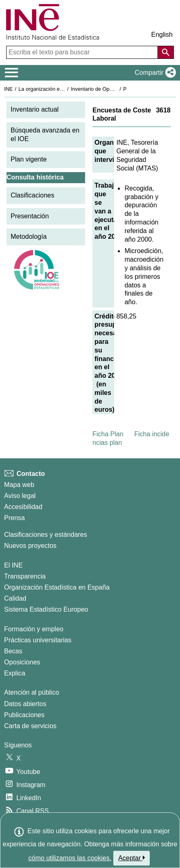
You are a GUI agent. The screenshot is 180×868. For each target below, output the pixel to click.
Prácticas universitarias (38, 640)
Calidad (15, 598)
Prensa (15, 518)
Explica (15, 673)
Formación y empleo (34, 629)
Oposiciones (22, 662)
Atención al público (32, 692)
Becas (13, 651)
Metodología (29, 237)
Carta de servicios (30, 726)
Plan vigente (29, 159)
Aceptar (132, 858)
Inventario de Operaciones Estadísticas (116, 89)
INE (8, 89)
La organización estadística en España (63, 89)
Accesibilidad (23, 507)
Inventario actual (35, 109)
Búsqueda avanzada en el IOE (45, 135)
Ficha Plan (108, 434)
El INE (13, 565)
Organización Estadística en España (57, 587)
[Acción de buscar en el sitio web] (166, 52)
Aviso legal (20, 496)
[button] (154, 73)
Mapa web (19, 485)
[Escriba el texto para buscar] (83, 52)
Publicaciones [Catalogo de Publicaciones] (24, 715)
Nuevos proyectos (30, 546)
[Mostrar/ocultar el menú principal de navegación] (12, 73)
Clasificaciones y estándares (46, 535)
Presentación (30, 216)
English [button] (162, 35)
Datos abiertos (25, 704)
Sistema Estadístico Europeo (46, 609)
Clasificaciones (33, 195)
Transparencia (25, 576)
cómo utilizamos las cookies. (70, 858)
